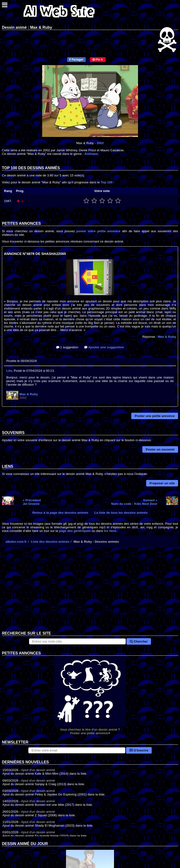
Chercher (139, 641)
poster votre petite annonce (99, 231)
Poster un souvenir (160, 449)
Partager (76, 60)
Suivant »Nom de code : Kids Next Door (134, 502)
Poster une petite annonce (155, 416)
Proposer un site (162, 483)
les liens (110, 531)
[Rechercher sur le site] (78, 641)
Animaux (91, 154)
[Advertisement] (90, 593)
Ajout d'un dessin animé (38, 770)
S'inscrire (139, 750)
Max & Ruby (167, 337)
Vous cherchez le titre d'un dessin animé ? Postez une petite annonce (90, 695)
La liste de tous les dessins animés (121, 513)
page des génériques (75, 531)
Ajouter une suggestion (104, 347)
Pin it (98, 60)
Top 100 (106, 182)
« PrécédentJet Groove (32, 502)
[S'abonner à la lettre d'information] (77, 750)
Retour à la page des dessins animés (60, 513)
